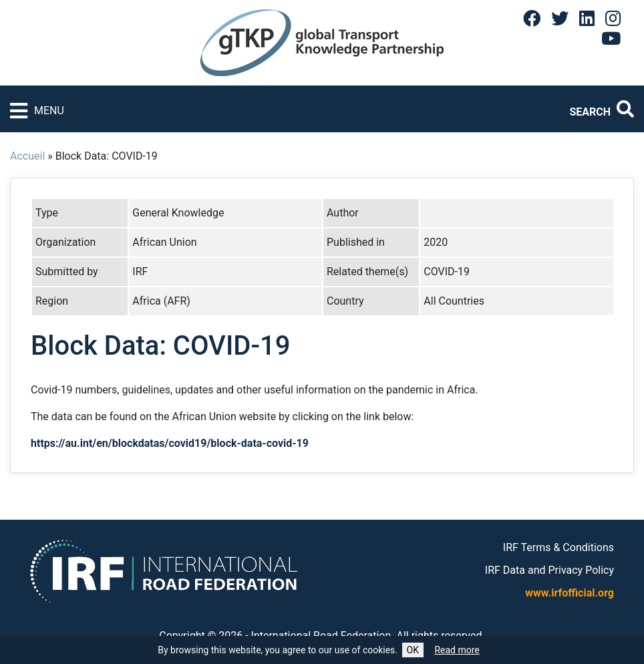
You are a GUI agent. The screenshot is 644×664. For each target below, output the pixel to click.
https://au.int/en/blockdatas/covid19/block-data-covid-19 (170, 443)
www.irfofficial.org (570, 593)
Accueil (27, 156)
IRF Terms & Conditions (558, 547)
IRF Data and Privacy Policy (549, 570)
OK (413, 650)
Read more (457, 650)
